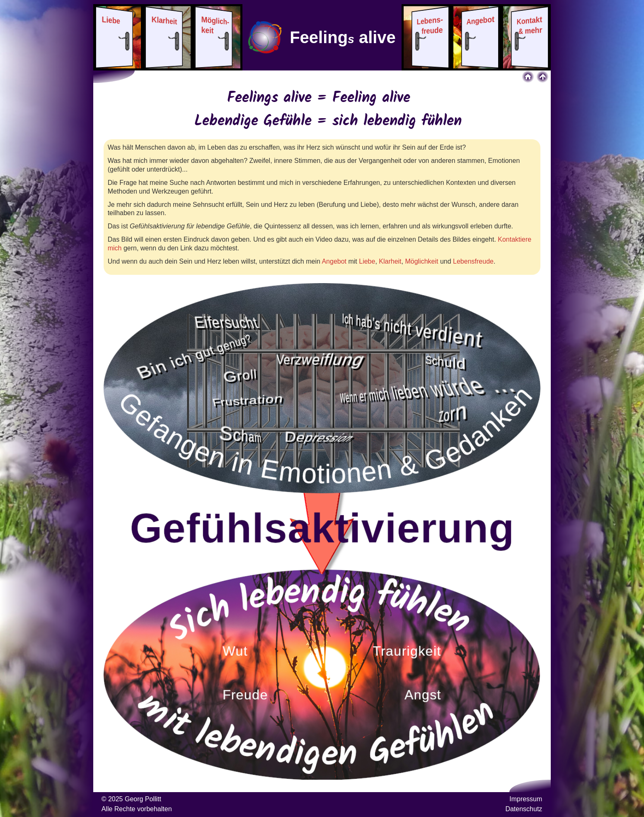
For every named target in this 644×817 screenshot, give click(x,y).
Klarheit (390, 261)
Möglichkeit (421, 261)
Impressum (526, 799)
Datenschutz (524, 809)
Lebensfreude (473, 261)
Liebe (367, 261)
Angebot (334, 261)
